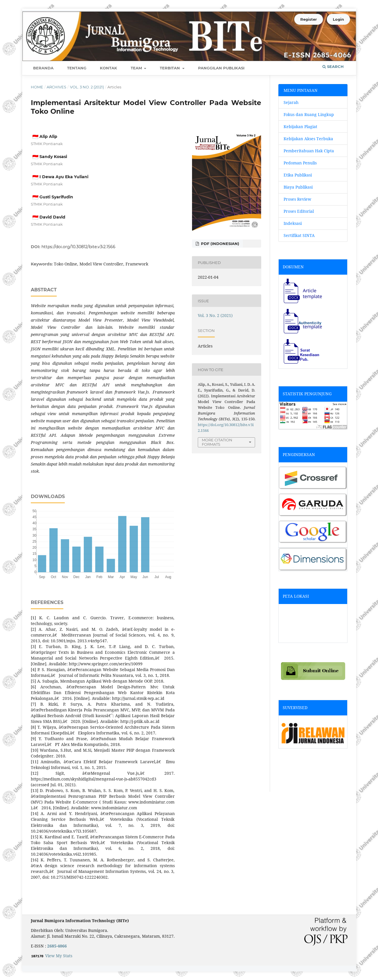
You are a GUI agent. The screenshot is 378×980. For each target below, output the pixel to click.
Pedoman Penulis (300, 163)
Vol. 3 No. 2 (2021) (87, 87)
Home (37, 87)
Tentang (77, 68)
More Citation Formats (217, 442)
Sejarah (291, 102)
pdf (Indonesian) (220, 244)
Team (137, 68)
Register (309, 19)
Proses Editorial (299, 211)
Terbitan (170, 68)
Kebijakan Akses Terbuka (308, 139)
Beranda (43, 68)
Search (333, 67)
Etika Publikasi (298, 175)
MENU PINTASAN (301, 90)
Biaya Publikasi (298, 187)
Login (338, 19)
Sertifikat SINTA (299, 235)
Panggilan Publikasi (221, 68)
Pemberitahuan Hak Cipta (309, 151)
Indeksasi (293, 223)
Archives (56, 87)
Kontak (109, 68)
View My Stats (59, 956)
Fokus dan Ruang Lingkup (309, 114)
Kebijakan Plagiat (300, 127)
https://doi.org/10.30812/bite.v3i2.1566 (78, 247)
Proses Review (297, 199)
